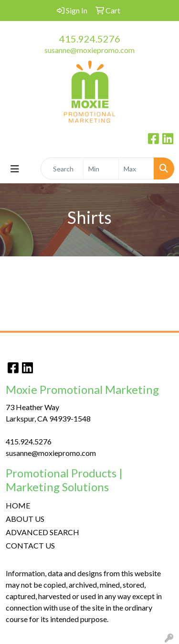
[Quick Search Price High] (136, 169)
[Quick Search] (62, 169)
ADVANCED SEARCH (42, 532)
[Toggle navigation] (15, 169)
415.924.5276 (90, 39)
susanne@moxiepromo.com (89, 50)
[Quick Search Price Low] (101, 169)
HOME (18, 505)
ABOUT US (25, 519)
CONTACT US (30, 545)
